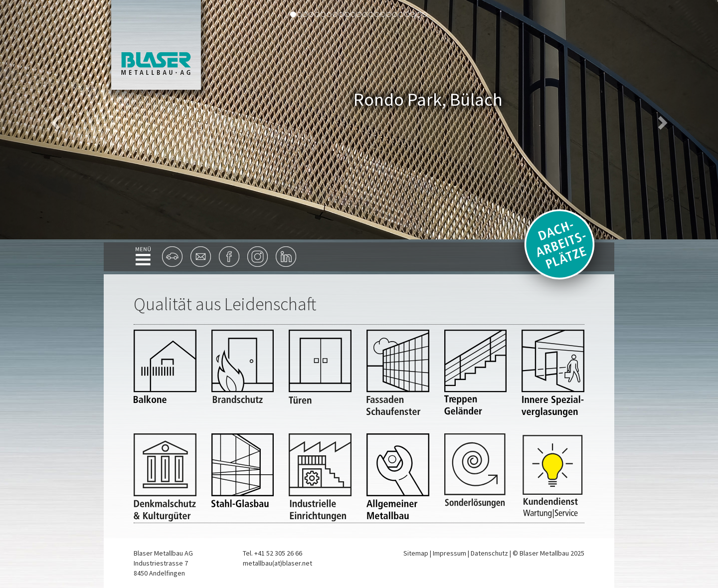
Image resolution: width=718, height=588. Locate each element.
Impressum (449, 553)
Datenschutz (489, 553)
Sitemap (416, 553)
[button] (54, 120)
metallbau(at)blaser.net (277, 563)
